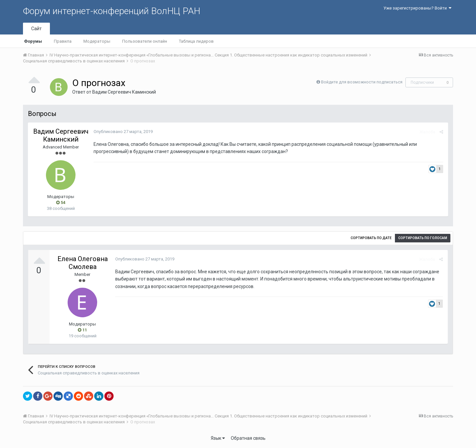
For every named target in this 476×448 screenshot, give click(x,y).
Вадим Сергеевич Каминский (124, 92)
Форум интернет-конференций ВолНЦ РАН (112, 11)
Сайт (36, 29)
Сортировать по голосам (423, 238)
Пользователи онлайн (145, 41)
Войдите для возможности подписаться (362, 82)
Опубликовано (123, 132)
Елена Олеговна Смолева (83, 263)
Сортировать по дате (371, 238)
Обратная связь (248, 438)
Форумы (33, 41)
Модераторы (97, 41)
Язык (218, 438)
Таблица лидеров (196, 41)
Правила (63, 41)
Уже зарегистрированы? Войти (417, 8)
